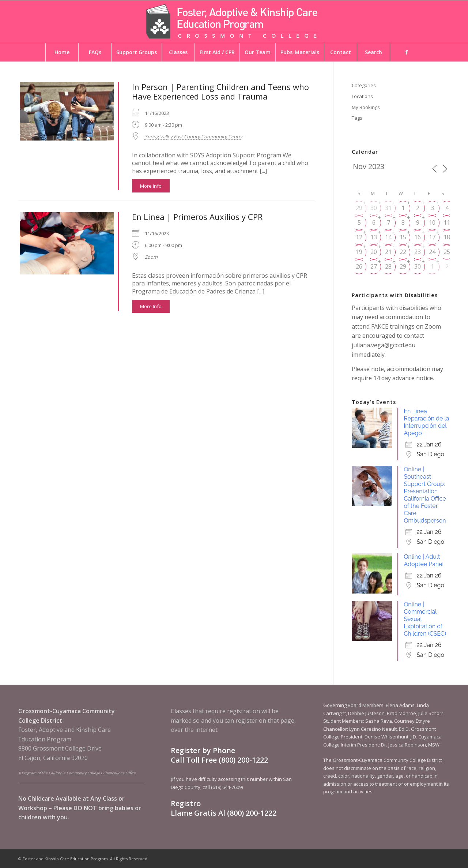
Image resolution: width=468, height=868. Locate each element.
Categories (364, 85)
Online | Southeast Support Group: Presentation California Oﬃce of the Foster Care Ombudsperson (425, 495)
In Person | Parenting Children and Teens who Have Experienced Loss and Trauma (220, 91)
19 (359, 252)
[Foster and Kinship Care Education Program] (234, 22)
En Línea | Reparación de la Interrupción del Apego (426, 422)
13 (374, 237)
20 (374, 252)
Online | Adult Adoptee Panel (424, 560)
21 (388, 252)
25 (447, 252)
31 (388, 208)
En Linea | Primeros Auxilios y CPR (197, 217)
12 (359, 237)
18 (447, 237)
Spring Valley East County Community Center (194, 136)
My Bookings (366, 107)
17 (432, 237)
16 (418, 237)
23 (418, 252)
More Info (151, 186)
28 (388, 266)
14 (388, 237)
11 (447, 222)
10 (432, 222)
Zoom (151, 257)
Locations (362, 96)
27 (374, 266)
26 (359, 266)
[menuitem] (62, 52)
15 (403, 237)
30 (374, 208)
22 (403, 252)
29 (359, 208)
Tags (357, 118)
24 (432, 252)
